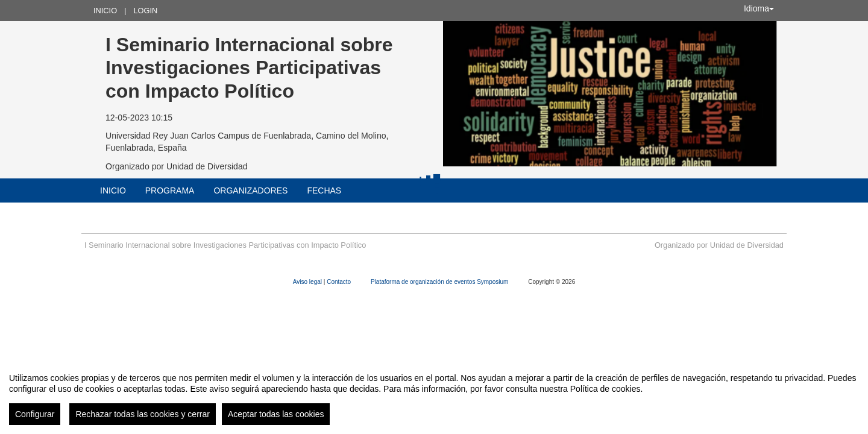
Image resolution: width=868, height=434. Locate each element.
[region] (434, 394)
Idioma (759, 8)
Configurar (35, 414)
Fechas (324, 190)
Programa (170, 190)
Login (145, 11)
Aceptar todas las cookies (276, 414)
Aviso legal (308, 282)
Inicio (105, 11)
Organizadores (250, 190)
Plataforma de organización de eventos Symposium (440, 282)
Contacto (340, 282)
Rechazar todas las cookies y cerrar (143, 414)
